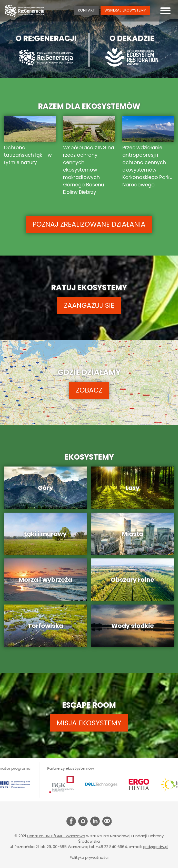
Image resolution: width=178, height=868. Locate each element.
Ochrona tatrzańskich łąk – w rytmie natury (30, 141)
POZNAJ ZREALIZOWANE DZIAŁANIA (89, 224)
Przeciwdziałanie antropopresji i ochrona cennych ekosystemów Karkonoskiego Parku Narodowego (148, 152)
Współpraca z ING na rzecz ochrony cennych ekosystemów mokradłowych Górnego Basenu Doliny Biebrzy (89, 156)
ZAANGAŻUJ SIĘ (89, 305)
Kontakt (86, 10)
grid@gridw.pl (156, 847)
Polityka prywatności (89, 858)
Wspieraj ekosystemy (125, 10)
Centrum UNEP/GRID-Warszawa (56, 836)
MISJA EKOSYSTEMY (89, 723)
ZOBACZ (89, 390)
